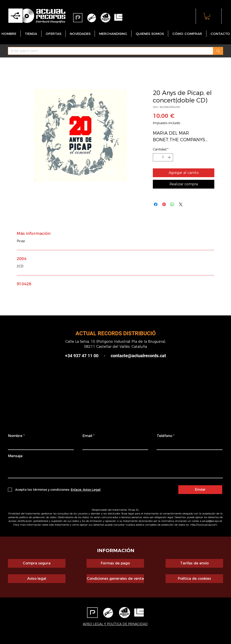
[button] (207, 16)
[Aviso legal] (37, 579)
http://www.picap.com (204, 525)
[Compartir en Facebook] (156, 204)
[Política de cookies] (194, 579)
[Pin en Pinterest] (164, 204)
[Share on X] (181, 204)
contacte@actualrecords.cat (138, 356)
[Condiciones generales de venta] (115, 579)
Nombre (15, 436)
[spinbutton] (163, 157)
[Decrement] (156, 157)
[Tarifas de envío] (194, 563)
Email (87, 436)
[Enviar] (200, 490)
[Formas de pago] (115, 563)
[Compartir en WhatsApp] (172, 204)
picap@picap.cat (212, 521)
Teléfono (164, 436)
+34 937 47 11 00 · (85, 356)
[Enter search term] (107, 51)
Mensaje (15, 456)
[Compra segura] (37, 563)
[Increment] (170, 157)
